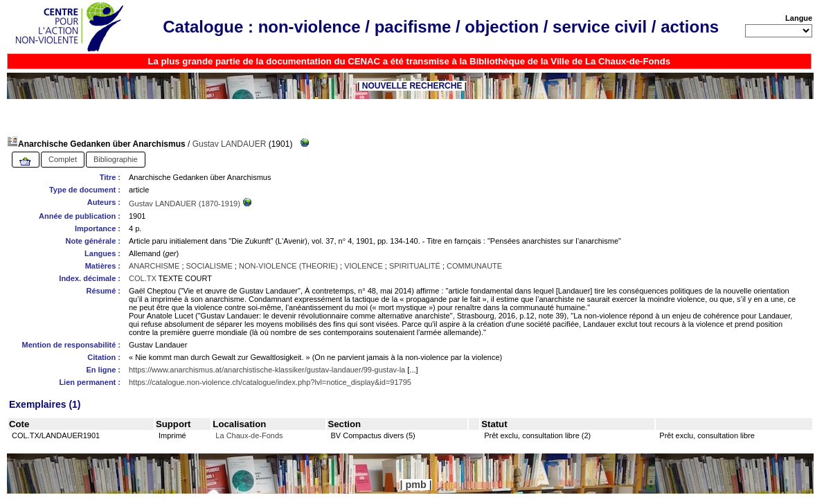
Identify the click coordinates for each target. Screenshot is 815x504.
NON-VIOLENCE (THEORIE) (288, 266)
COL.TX (143, 278)
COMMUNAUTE (474, 266)
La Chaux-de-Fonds (249, 435)
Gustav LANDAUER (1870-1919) (186, 204)
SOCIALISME (209, 266)
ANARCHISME (154, 266)
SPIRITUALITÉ (415, 266)
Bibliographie (116, 159)
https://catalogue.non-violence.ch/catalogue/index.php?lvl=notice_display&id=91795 (270, 382)
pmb (415, 485)
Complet (63, 159)
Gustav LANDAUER (230, 144)
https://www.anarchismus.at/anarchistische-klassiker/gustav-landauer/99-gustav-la (267, 370)
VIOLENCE (364, 266)
